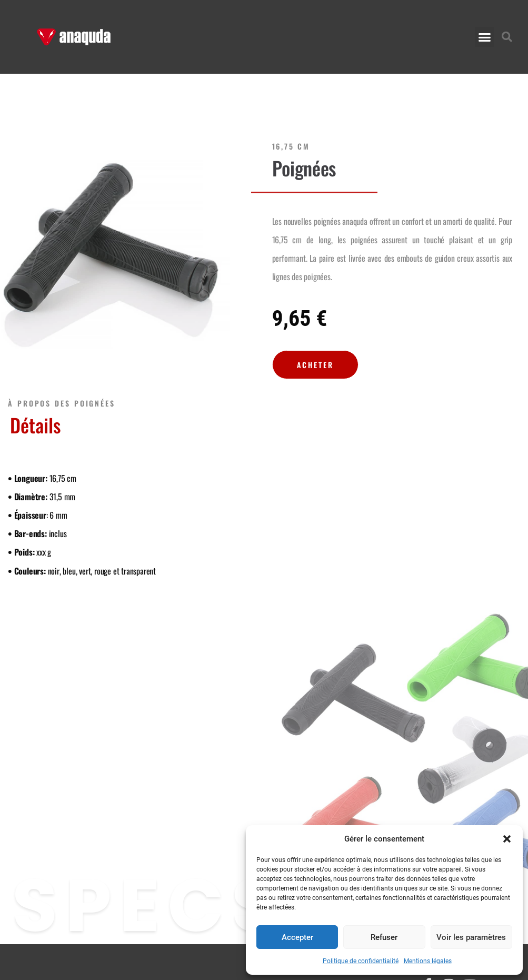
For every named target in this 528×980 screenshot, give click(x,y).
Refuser (384, 937)
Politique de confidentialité (361, 961)
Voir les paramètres (471, 937)
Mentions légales (428, 961)
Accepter (297, 937)
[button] (507, 839)
